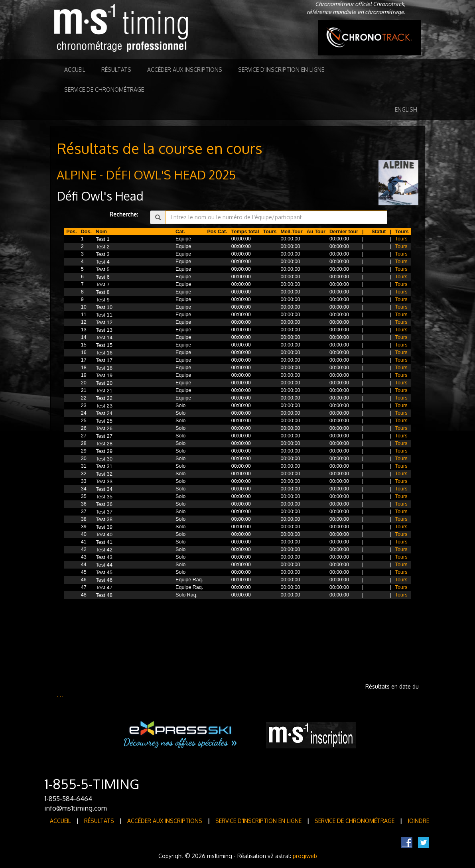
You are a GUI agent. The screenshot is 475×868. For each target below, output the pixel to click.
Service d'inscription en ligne (281, 70)
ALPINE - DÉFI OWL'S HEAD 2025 (146, 175)
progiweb (305, 856)
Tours (401, 239)
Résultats (116, 70)
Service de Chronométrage (104, 90)
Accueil (75, 70)
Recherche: (124, 214)
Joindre (418, 821)
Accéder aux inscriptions (185, 70)
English (406, 109)
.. (61, 694)
